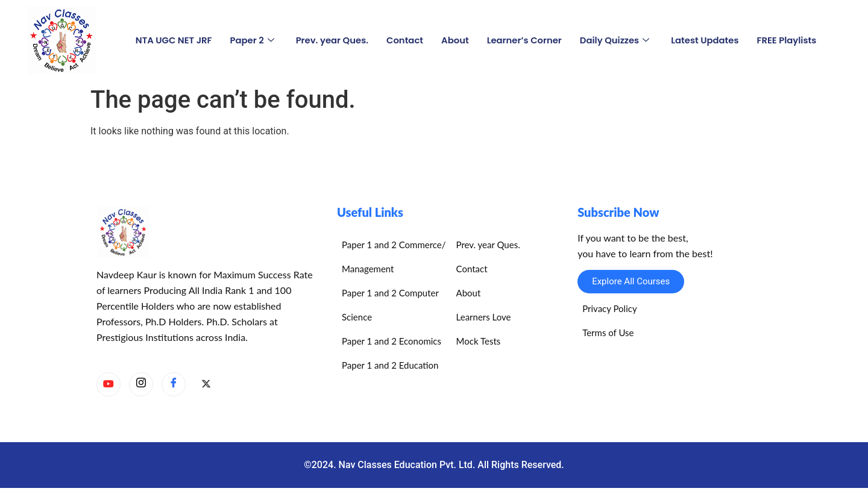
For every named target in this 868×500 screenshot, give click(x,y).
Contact (404, 40)
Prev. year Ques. (330, 40)
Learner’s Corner (525, 40)
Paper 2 (250, 40)
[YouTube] (108, 384)
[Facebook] (174, 384)
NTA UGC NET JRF (171, 40)
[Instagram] (141, 384)
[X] (206, 385)
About (454, 40)
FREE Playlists (790, 40)
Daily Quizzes (616, 40)
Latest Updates (707, 40)
